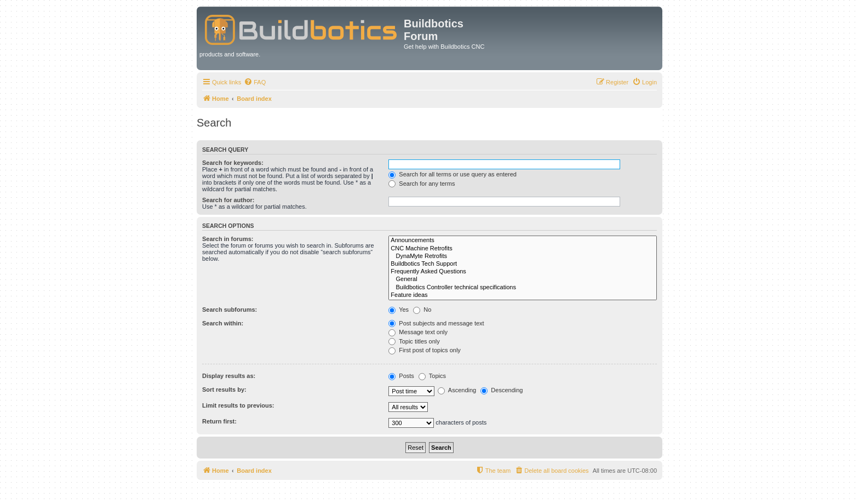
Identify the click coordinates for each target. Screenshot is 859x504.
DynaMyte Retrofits (523, 256)
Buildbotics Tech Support (523, 264)
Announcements (523, 240)
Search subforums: (230, 310)
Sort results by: (224, 390)
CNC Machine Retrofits (523, 249)
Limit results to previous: (238, 405)
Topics (432, 376)
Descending (502, 390)
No (422, 310)
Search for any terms (422, 184)
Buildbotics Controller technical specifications (523, 288)
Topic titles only (414, 341)
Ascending (457, 390)
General (523, 279)
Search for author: (228, 200)
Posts (401, 376)
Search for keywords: (233, 163)
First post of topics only (425, 350)
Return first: (219, 421)
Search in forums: (228, 239)
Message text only (418, 332)
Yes (399, 310)
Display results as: (229, 376)
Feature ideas (523, 295)
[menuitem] (255, 82)
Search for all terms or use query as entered (453, 174)
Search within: (223, 323)
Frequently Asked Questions (523, 272)
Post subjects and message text (436, 323)
